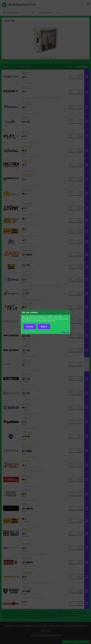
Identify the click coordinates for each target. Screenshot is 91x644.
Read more (65, 332)
